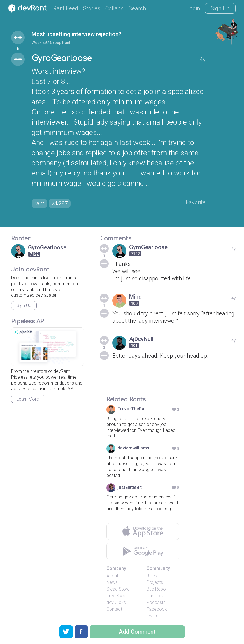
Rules (152, 576)
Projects (155, 582)
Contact (114, 609)
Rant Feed (66, 8)
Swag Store (118, 589)
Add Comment (137, 632)
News (112, 582)
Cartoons (156, 596)
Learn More (28, 399)
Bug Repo (156, 589)
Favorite (196, 202)
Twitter (153, 616)
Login (193, 8)
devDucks (116, 602)
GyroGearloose (62, 58)
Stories (92, 8)
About (112, 576)
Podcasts (156, 602)
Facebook (157, 609)
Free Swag (117, 596)
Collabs (114, 8)
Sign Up (220, 8)
